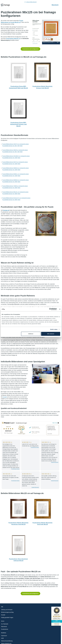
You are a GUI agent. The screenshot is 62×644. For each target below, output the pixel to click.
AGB (2, 638)
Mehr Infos (56, 423)
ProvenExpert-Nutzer (15, 469)
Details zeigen (54, 329)
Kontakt (5, 397)
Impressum (4, 636)
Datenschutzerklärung (7, 641)
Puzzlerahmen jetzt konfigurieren (30, 49)
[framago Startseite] (5, 5)
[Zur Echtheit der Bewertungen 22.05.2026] (57, 624)
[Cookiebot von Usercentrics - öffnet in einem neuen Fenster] (50, 309)
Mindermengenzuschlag (7, 612)
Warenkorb (56, 5)
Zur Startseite (5, 624)
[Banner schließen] (60, 309)
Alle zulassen (51, 334)
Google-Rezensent (55, 462)
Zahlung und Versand (7, 610)
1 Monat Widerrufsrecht (30, 2)
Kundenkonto (5, 629)
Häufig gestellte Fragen (7, 618)
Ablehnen (31, 334)
